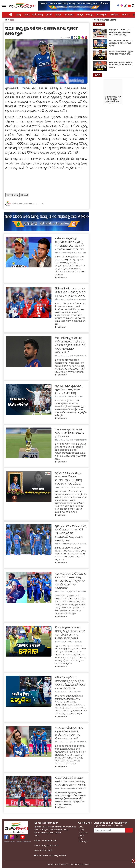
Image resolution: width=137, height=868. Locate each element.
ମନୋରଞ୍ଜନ (69, 15)
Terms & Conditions (24, 842)
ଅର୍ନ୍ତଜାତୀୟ (38, 15)
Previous (129, 15)
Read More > (61, 277)
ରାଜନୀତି (49, 15)
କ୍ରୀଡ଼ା (58, 15)
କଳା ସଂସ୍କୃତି (101, 15)
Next (134, 15)
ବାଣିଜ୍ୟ (90, 15)
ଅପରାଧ (80, 15)
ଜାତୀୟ (27, 15)
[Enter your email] (110, 830)
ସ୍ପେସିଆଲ (115, 15)
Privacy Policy (9, 842)
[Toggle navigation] (133, 6)
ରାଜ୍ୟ (18, 15)
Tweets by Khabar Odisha (104, 20)
